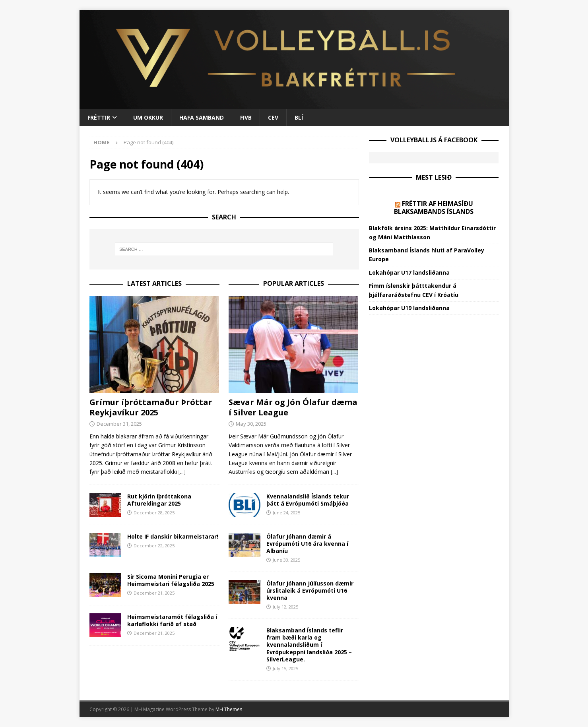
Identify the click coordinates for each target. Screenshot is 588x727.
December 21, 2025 (154, 593)
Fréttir (99, 117)
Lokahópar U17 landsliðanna (409, 272)
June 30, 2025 (286, 560)
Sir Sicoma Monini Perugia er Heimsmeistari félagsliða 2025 (171, 580)
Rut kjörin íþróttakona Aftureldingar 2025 (159, 500)
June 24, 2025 (286, 513)
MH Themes (229, 709)
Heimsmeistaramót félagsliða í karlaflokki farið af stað (172, 620)
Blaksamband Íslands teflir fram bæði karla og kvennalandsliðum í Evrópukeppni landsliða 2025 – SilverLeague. (309, 645)
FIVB (246, 117)
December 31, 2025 (119, 424)
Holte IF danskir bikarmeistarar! (173, 536)
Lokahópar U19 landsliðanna (409, 308)
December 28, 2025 (154, 513)
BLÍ (299, 117)
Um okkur (148, 117)
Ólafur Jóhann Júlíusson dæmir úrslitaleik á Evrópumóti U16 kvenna (310, 590)
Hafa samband (202, 117)
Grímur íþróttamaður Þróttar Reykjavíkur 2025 (151, 407)
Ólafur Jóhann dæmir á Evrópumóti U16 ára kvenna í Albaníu (307, 544)
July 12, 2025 (285, 607)
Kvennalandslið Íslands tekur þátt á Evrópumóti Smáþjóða (308, 500)
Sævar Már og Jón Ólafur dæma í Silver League (293, 407)
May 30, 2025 (251, 424)
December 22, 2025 (154, 546)
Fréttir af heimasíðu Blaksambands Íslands (434, 208)
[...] (182, 472)
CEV (273, 117)
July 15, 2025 (285, 668)
